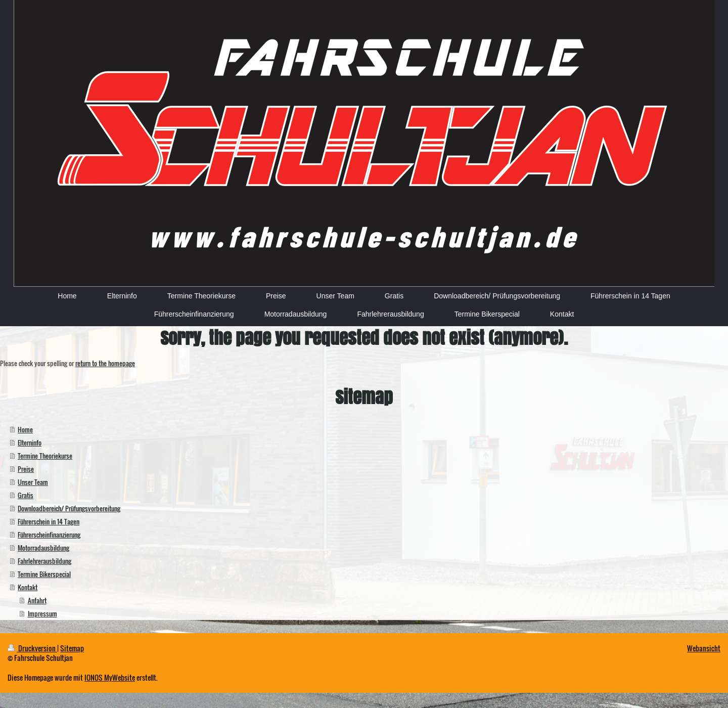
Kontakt (28, 587)
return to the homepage (105, 363)
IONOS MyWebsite (110, 677)
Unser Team (33, 482)
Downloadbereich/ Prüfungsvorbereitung (69, 508)
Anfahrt (37, 600)
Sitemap (72, 648)
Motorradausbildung (43, 548)
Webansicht (704, 648)
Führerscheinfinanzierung (49, 535)
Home (25, 429)
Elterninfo (30, 442)
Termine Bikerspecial (44, 574)
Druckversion (32, 648)
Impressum (42, 613)
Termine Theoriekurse (45, 456)
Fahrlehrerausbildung (44, 561)
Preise (26, 469)
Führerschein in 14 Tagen (49, 521)
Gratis (26, 495)
